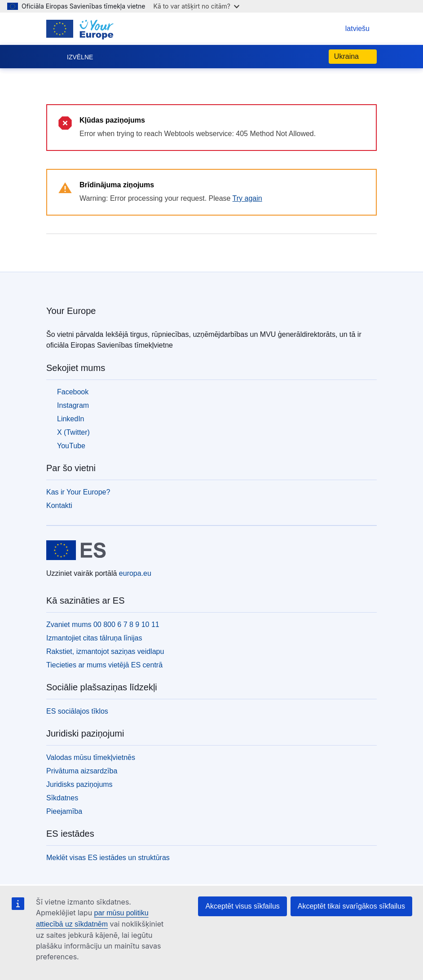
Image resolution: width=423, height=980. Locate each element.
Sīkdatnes (62, 798)
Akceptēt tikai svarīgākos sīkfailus (351, 906)
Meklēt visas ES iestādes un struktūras (108, 858)
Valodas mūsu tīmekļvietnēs (91, 757)
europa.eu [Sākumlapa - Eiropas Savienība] (135, 573)
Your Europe (71, 311)
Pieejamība (64, 811)
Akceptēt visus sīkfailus (242, 906)
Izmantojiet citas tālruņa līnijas (94, 638)
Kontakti (59, 505)
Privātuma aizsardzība (82, 771)
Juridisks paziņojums (79, 784)
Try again (247, 198)
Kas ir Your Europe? (78, 492)
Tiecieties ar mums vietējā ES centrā (104, 665)
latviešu (348, 29)
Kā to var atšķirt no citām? (196, 6)
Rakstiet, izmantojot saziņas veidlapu (105, 651)
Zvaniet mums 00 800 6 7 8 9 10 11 (103, 625)
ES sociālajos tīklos (77, 711)
